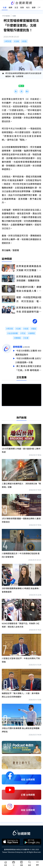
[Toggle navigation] (37, 862)
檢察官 (32, 333)
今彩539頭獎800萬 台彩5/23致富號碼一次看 (28, 360)
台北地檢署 (13, 333)
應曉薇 (18, 338)
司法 (24, 333)
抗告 (25, 41)
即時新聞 (18, 347)
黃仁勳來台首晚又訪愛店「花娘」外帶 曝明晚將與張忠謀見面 (28, 367)
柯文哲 (9, 41)
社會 (14, 16)
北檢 (17, 41)
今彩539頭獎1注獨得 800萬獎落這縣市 (28, 352)
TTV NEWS (6, 16)
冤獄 (34, 329)
